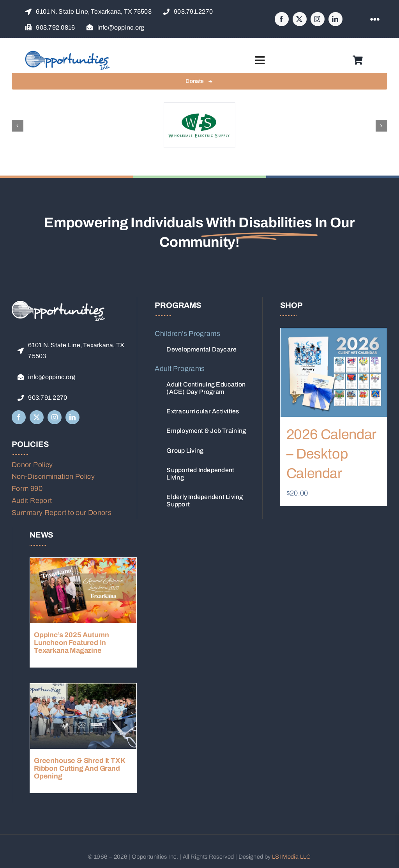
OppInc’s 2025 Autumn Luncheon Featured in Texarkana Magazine (71, 643)
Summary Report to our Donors (62, 513)
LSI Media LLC (291, 857)
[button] (18, 126)
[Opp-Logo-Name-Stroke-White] (58, 304)
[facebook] (282, 19)
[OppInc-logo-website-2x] (67, 53)
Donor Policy (32, 465)
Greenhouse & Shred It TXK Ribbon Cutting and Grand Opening (79, 768)
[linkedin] (335, 19)
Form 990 (27, 488)
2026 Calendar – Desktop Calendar (331, 454)
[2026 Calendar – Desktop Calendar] (334, 373)
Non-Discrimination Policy (53, 476)
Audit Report (32, 501)
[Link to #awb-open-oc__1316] (375, 19)
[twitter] (300, 19)
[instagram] (318, 19)
